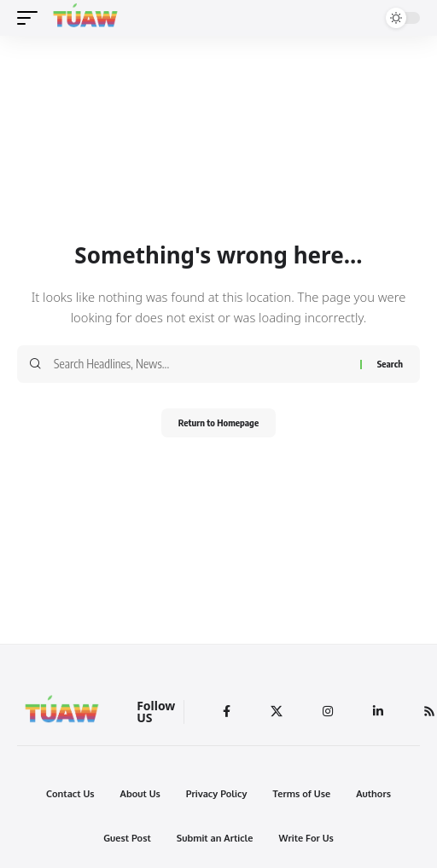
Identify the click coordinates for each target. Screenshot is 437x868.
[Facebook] (227, 712)
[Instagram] (328, 712)
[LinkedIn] (378, 712)
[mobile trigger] (32, 18)
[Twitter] (277, 712)
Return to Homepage (218, 422)
